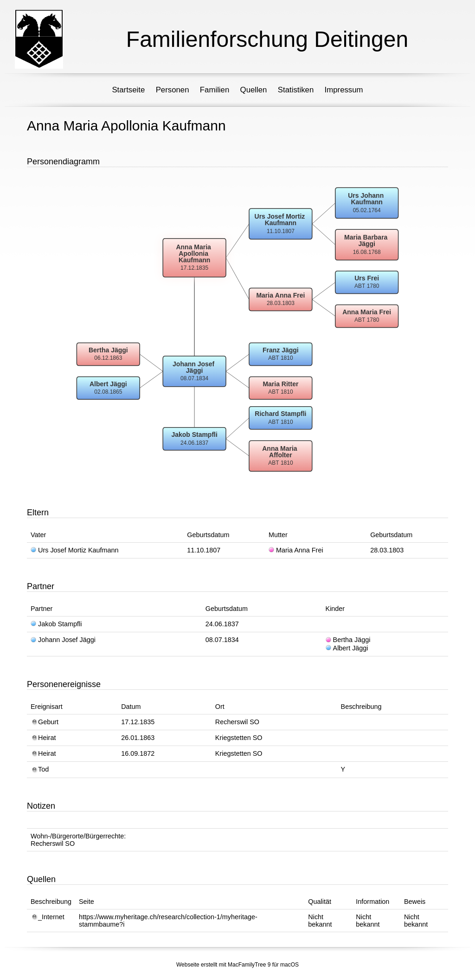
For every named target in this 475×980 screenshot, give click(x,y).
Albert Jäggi (347, 648)
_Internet (48, 917)
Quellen (254, 90)
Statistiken (296, 90)
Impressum (344, 90)
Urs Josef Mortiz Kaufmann (75, 550)
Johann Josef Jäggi (63, 640)
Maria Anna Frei (296, 550)
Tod (40, 769)
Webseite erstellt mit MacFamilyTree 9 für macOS (237, 965)
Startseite (128, 90)
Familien (215, 90)
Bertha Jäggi (348, 640)
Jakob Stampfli (56, 624)
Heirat (43, 738)
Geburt (45, 722)
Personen (173, 90)
